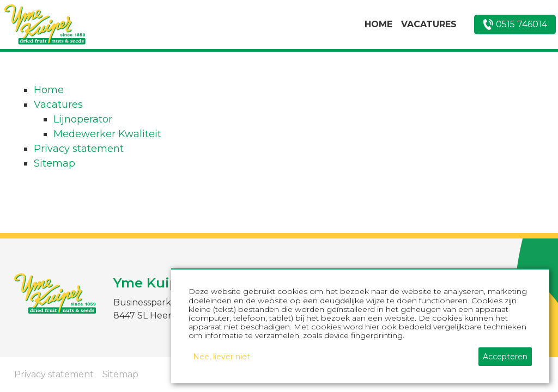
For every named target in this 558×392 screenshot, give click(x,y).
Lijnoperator (83, 119)
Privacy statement (79, 149)
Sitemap (54, 163)
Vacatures (58, 105)
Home (49, 90)
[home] (45, 24)
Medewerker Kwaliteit (107, 134)
